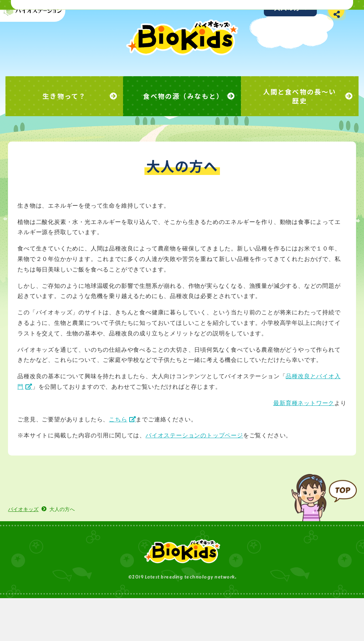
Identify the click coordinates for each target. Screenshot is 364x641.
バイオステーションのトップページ (210, 467)
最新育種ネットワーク (289, 435)
